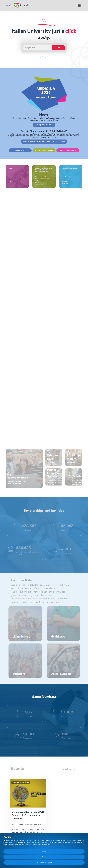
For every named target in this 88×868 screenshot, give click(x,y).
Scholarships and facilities (44, 511)
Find (58, 48)
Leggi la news (44, 125)
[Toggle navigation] (79, 6)
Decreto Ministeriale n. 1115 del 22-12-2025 (44, 142)
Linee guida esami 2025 (68, 150)
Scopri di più (20, 150)
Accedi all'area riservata (44, 150)
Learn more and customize (44, 862)
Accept (44, 851)
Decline (44, 857)
